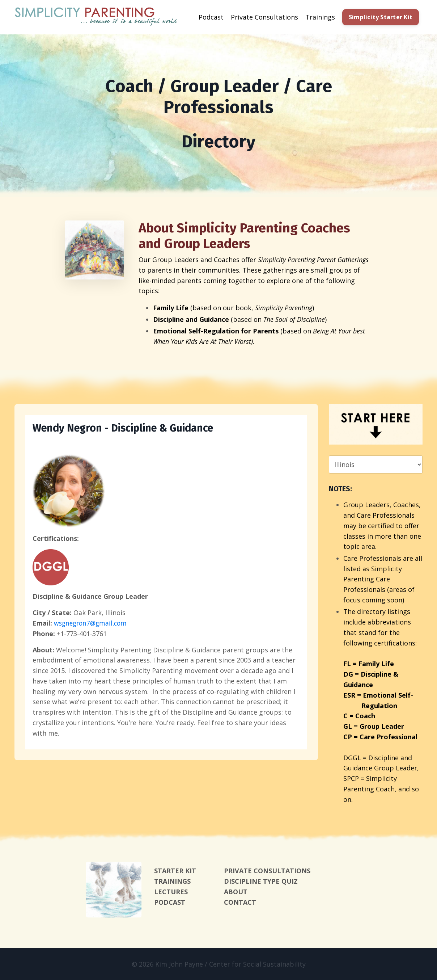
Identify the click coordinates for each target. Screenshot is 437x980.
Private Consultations (264, 17)
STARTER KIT (175, 871)
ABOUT (236, 892)
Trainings (320, 17)
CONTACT (240, 902)
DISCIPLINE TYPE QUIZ (261, 881)
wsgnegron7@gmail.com (92, 623)
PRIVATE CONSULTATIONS (267, 871)
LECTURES (171, 892)
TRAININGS (172, 881)
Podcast (211, 17)
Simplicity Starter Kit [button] (381, 17)
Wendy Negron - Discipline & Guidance (128, 429)
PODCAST (170, 902)
